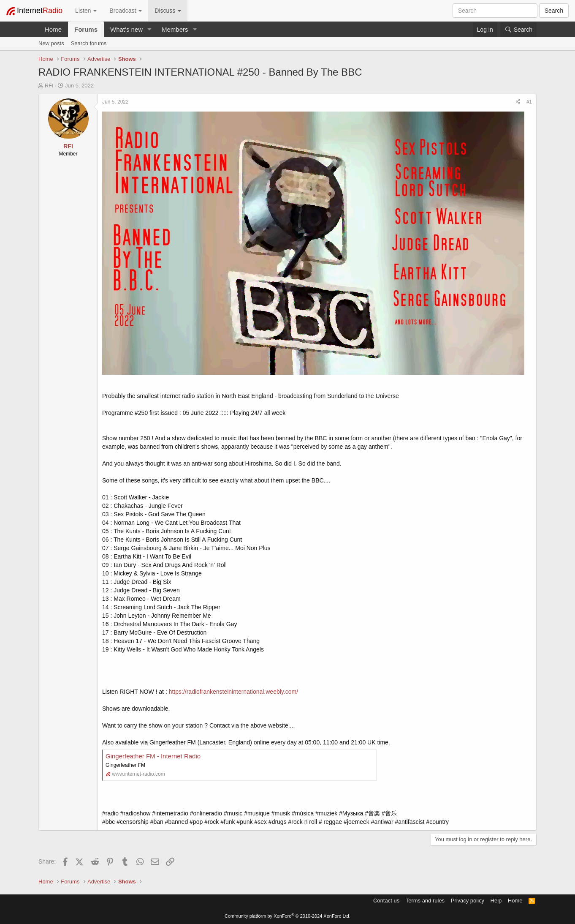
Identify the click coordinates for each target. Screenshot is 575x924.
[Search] (518, 30)
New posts (51, 43)
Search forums (89, 43)
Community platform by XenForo (287, 916)
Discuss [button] (168, 11)
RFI (49, 86)
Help (496, 901)
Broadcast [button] (126, 11)
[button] (149, 29)
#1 (529, 102)
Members (175, 29)
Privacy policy (468, 901)
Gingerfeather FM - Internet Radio (153, 756)
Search (554, 11)
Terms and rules (425, 901)
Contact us (386, 901)
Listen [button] (86, 11)
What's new (126, 29)
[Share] (518, 102)
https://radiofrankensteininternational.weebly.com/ (233, 692)
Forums (86, 29)
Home (53, 29)
